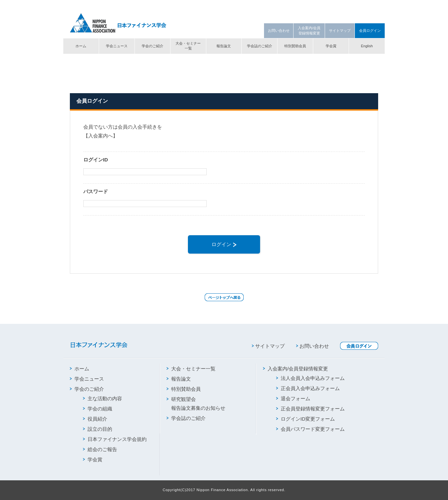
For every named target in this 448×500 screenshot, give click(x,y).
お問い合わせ (279, 31)
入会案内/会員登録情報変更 (309, 30)
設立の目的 (98, 429)
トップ (75, 60)
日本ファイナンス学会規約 (115, 439)
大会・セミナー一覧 (188, 46)
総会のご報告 (100, 449)
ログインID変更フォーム (305, 419)
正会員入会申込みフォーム (308, 388)
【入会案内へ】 (101, 136)
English (367, 46)
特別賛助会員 (295, 46)
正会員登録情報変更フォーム (310, 409)
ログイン (224, 244)
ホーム (81, 46)
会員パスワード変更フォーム (310, 429)
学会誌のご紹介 (260, 46)
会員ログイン (370, 31)
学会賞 (331, 46)
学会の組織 (98, 409)
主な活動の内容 (102, 398)
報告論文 (224, 46)
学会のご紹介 (153, 46)
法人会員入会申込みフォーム (310, 378)
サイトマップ (340, 31)
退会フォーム (293, 398)
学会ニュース (117, 46)
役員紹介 (95, 419)
